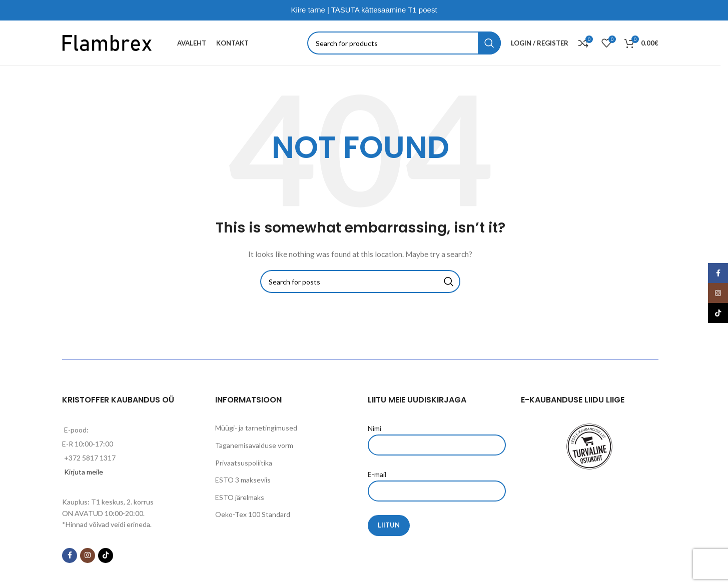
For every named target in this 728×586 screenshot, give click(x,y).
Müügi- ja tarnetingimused (256, 428)
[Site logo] (107, 42)
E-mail (437, 482)
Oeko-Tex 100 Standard (253, 514)
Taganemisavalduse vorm (254, 445)
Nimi (437, 436)
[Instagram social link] (88, 555)
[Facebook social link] (70, 555)
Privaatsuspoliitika (244, 463)
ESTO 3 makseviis (243, 480)
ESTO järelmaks (240, 497)
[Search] (404, 43)
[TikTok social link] (106, 555)
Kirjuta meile (84, 472)
